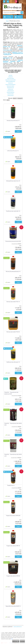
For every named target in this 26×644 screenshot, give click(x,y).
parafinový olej (8, 54)
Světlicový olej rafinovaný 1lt (13, 362)
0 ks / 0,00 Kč (20, 1)
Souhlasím (22, 641)
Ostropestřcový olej (11, 88)
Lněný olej (11, 75)
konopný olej (7, 47)
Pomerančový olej (11, 91)
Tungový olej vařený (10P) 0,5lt (13, 516)
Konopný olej (11, 83)
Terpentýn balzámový (11, 92)
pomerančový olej (8, 58)
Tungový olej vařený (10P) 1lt (13, 546)
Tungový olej (11, 77)
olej (9, 53)
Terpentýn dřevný (15, 61)
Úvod (7, 21)
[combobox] (15, 98)
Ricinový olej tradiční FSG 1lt (13, 302)
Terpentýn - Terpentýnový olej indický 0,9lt (13, 424)
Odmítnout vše (16, 641)
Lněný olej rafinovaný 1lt (13, 151)
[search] (22, 13)
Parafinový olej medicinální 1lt (13, 211)
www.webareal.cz (18, 627)
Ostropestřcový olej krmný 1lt (13, 181)
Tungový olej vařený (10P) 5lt (13, 576)
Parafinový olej (11, 89)
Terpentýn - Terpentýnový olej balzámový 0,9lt (11, 393)
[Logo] (12, 7)
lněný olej (20, 45)
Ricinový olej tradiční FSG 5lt (13, 332)
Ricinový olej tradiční (11, 86)
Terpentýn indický (8, 62)
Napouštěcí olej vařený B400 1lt (13, 606)
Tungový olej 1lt (11, 485)
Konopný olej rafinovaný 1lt (13, 120)
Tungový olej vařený (11, 78)
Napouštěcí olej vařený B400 (10, 80)
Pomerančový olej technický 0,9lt (13, 241)
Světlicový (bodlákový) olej (11, 81)
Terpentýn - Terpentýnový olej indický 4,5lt (13, 455)
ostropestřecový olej (18, 53)
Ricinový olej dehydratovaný (10, 84)
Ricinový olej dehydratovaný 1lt (13, 271)
